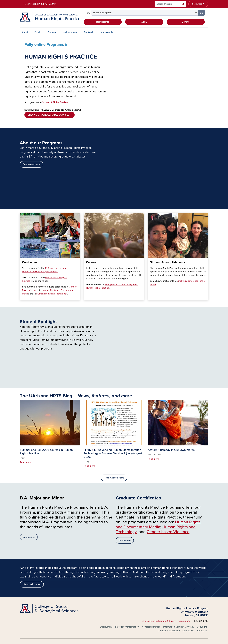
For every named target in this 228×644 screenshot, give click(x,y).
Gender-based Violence (168, 444)
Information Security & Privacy (179, 539)
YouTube (187, 581)
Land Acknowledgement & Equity (159, 533)
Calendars (153, 567)
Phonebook (154, 581)
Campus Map (154, 572)
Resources (197, 4)
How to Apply (106, 32)
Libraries (112, 572)
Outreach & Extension (118, 576)
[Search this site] (167, 4)
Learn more (29, 449)
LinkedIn (187, 576)
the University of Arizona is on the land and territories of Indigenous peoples (88, 614)
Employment (106, 539)
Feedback (202, 543)
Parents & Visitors (29, 581)
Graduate (52, 32)
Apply (144, 22)
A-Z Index (153, 562)
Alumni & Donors (28, 576)
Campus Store (114, 586)
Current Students (28, 567)
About (25, 32)
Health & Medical (116, 567)
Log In (26, 602)
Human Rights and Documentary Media (158, 437)
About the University (78, 562)
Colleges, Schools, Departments (84, 581)
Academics (73, 567)
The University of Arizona (137, 633)
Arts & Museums (76, 572)
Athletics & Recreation (79, 576)
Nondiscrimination (151, 539)
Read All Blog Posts (114, 390)
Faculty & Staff (27, 572)
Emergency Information (127, 539)
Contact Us (184, 533)
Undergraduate (70, 32)
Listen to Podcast (32, 497)
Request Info (103, 22)
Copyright (202, 539)
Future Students (28, 562)
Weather (152, 586)
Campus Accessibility (169, 543)
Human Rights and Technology (52, 206)
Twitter (186, 567)
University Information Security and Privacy (114, 630)
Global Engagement (117, 562)
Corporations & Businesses (33, 586)
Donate (186, 22)
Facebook (188, 562)
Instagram (188, 572)
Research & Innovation (119, 581)
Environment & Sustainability (82, 590)
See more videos (31, 77)
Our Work (89, 32)
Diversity (72, 586)
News (151, 576)
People (38, 32)
